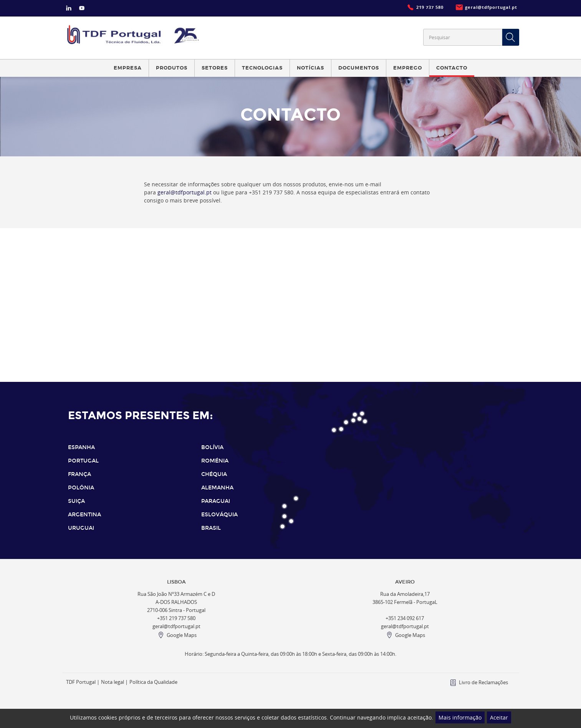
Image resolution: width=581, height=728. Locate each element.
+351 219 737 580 (176, 618)
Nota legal (113, 682)
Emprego (408, 68)
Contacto (452, 68)
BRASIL (211, 528)
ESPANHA (81, 447)
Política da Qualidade (153, 682)
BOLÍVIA (212, 447)
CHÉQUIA (214, 474)
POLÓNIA (81, 488)
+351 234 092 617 (405, 618)
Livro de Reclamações (483, 682)
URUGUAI (81, 528)
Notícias (310, 68)
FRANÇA (79, 474)
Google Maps (182, 635)
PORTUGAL (83, 461)
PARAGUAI (216, 501)
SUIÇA (76, 501)
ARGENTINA (84, 515)
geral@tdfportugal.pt (185, 192)
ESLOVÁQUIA (219, 515)
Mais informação (460, 717)
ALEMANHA (217, 488)
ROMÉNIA (215, 461)
